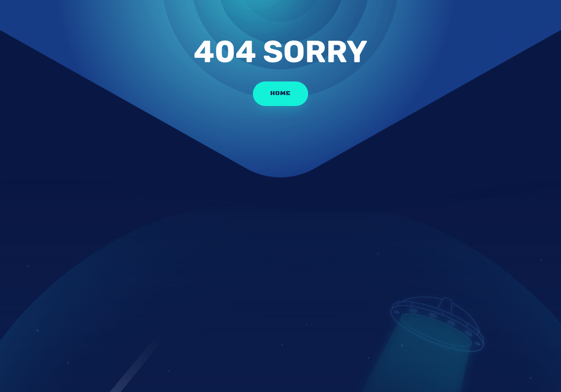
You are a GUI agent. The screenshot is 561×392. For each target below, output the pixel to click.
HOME (281, 93)
